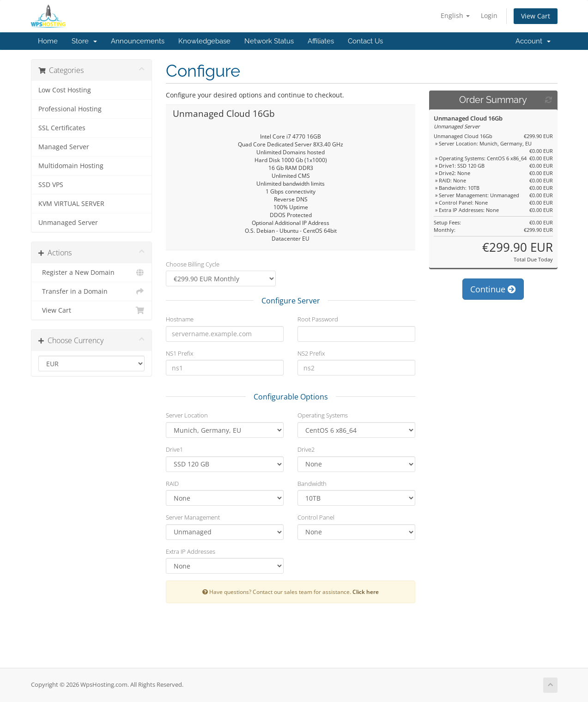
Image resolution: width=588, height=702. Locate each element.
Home (48, 41)
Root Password (318, 319)
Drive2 (306, 449)
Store (84, 41)
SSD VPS (51, 185)
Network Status (269, 41)
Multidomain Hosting (71, 166)
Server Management (193, 517)
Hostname (180, 319)
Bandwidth (312, 484)
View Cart (536, 16)
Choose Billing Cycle (193, 264)
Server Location (187, 415)
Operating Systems (323, 415)
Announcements (138, 41)
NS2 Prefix (311, 353)
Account (533, 41)
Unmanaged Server (68, 223)
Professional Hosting (70, 109)
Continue (493, 289)
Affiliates (321, 41)
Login (489, 15)
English (455, 15)
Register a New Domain (92, 272)
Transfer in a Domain (92, 291)
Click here (366, 592)
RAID (172, 484)
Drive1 (174, 449)
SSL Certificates (62, 128)
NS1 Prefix (179, 353)
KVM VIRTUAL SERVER (71, 204)
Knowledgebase (204, 41)
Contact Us (365, 41)
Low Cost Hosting (65, 90)
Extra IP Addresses (191, 551)
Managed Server (64, 147)
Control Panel (316, 517)
